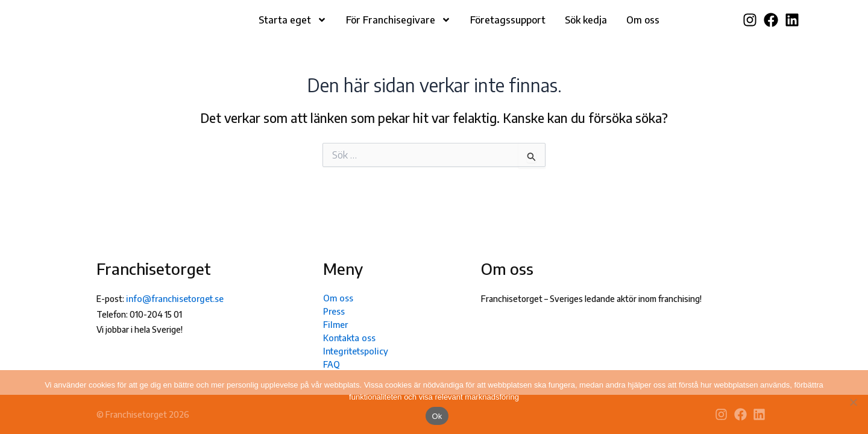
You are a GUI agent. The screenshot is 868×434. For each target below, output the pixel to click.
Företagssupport (508, 29)
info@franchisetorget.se (173, 299)
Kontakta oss (348, 337)
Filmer (335, 324)
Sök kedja (586, 29)
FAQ (331, 364)
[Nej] (853, 402)
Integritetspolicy (355, 351)
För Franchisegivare (398, 29)
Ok (437, 416)
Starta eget (293, 29)
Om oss (643, 29)
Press (334, 311)
